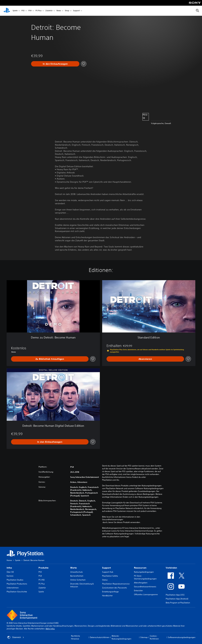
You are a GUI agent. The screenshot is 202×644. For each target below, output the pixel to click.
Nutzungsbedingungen (144, 572)
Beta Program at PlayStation (178, 603)
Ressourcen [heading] (140, 568)
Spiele (15, 11)
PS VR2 (42, 580)
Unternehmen (13, 588)
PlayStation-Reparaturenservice (116, 584)
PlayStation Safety (110, 576)
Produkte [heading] (43, 568)
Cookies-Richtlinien (154, 637)
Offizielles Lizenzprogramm (146, 594)
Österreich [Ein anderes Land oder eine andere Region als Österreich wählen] (16, 637)
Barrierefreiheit (77, 576)
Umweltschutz (76, 572)
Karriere (10, 576)
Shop (67, 11)
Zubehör (49, 11)
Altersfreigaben (141, 583)
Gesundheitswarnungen (113, 520)
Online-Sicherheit (78, 580)
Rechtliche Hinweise (76, 637)
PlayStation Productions (17, 584)
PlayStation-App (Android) (177, 599)
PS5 (23, 11)
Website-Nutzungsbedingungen (121, 637)
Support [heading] (106, 568)
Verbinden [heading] (171, 568)
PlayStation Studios (15, 580)
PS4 (30, 11)
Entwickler (138, 591)
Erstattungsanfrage (110, 592)
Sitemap (144, 637)
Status (105, 580)
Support (76, 11)
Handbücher (107, 596)
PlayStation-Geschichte (17, 592)
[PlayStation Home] (7, 11)
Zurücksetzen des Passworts (114, 588)
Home (9, 560)
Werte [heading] (73, 568)
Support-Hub (108, 572)
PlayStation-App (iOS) (175, 595)
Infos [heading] (9, 568)
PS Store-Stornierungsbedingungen (145, 577)
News (59, 11)
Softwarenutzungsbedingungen (182, 637)
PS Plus (39, 11)
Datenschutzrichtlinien (100, 637)
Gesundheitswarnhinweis (145, 587)
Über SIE (10, 572)
